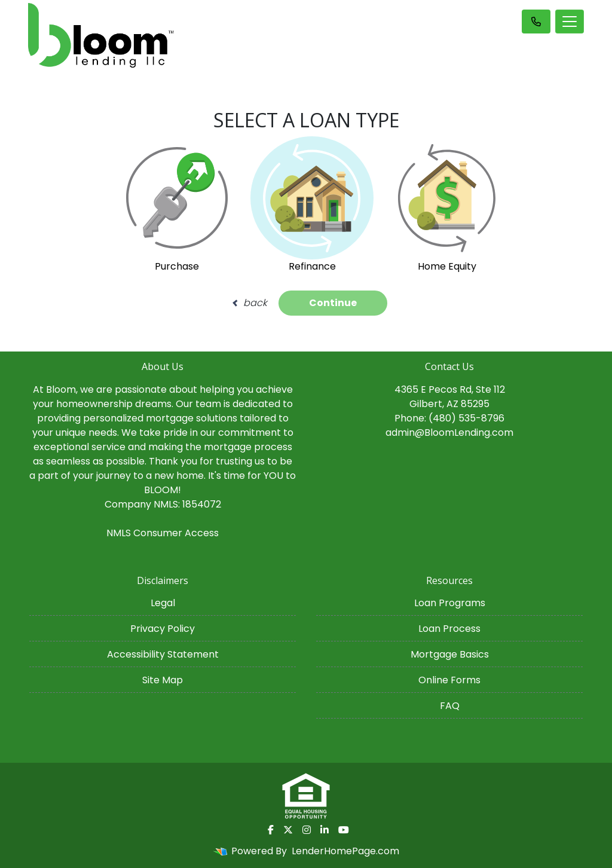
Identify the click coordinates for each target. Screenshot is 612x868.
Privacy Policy (163, 629)
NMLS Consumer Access (163, 533)
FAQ (450, 706)
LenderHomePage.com (345, 851)
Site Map (163, 680)
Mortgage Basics (450, 654)
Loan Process (449, 629)
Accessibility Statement (163, 654)
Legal (163, 603)
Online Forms (449, 680)
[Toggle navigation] (570, 22)
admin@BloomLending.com (449, 433)
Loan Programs (450, 603)
